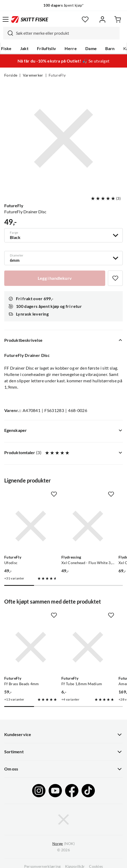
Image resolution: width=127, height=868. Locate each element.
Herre (71, 48)
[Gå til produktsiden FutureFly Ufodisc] (31, 526)
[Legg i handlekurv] (55, 278)
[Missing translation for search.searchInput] (8, 33)
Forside (11, 75)
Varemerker (33, 75)
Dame (91, 48)
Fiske (6, 48)
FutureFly (57, 75)
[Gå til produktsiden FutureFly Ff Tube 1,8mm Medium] (88, 647)
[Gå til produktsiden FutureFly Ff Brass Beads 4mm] (31, 647)
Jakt (24, 48)
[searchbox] (66, 33)
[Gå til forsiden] (30, 19)
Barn (110, 48)
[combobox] (61, 33)
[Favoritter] (85, 19)
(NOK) (63, 844)
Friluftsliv (47, 48)
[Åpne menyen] (6, 19)
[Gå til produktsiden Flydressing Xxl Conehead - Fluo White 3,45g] (88, 526)
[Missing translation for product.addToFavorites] (115, 278)
